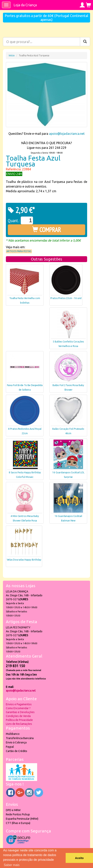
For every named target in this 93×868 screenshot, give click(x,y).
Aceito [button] (79, 858)
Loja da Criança (25, 5)
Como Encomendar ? (18, 708)
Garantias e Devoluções (20, 712)
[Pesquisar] (85, 42)
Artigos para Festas (19, 251)
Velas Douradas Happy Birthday (24, 560)
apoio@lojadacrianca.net (67, 134)
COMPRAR (47, 230)
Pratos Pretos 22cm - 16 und (66, 298)
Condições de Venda (18, 716)
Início (12, 55)
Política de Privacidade (19, 720)
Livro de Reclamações (19, 724)
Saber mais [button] (12, 865)
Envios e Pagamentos (19, 704)
